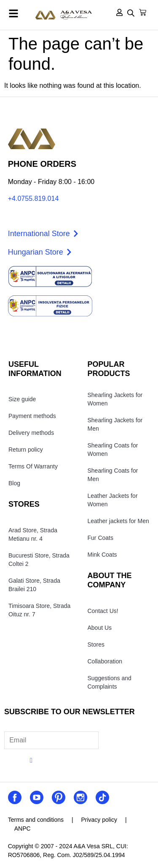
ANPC (23, 829)
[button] (13, 13)
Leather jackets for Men (118, 521)
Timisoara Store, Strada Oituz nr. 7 (39, 610)
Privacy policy (99, 820)
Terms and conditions (36, 820)
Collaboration (105, 661)
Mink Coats (102, 555)
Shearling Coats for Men (113, 475)
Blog (14, 483)
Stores (96, 644)
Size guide (22, 399)
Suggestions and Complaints (110, 682)
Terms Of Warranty (33, 466)
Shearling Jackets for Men (115, 424)
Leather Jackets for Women (113, 500)
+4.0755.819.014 (33, 199)
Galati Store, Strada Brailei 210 (34, 585)
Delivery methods (31, 433)
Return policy (26, 450)
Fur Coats (100, 538)
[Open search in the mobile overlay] (131, 14)
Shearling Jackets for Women (115, 399)
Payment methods (32, 416)
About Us (100, 628)
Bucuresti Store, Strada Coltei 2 (39, 560)
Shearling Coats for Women (113, 450)
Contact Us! (103, 611)
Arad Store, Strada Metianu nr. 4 (33, 534)
